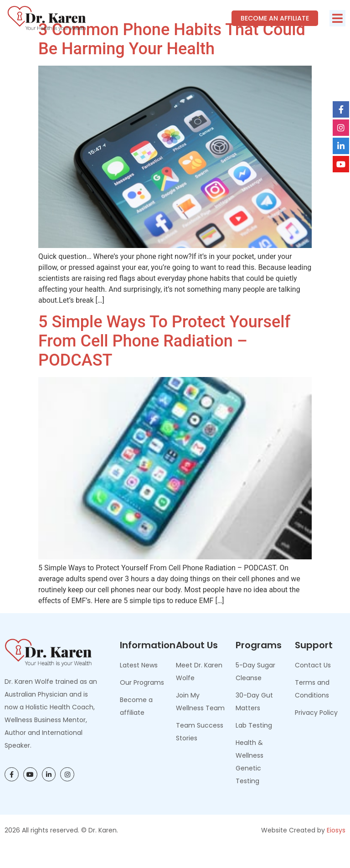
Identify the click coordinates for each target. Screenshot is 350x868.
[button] (337, 18)
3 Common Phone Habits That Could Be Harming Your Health (172, 60)
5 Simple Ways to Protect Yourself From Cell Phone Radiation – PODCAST (164, 362)
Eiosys (336, 850)
